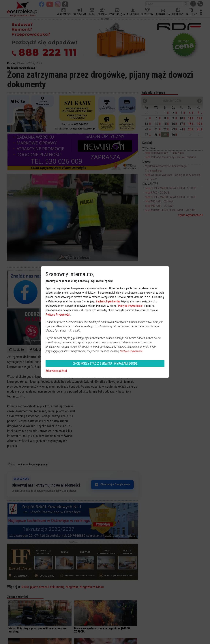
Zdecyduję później (56, 371)
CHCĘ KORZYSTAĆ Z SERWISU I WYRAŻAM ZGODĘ (105, 363)
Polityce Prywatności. (132, 351)
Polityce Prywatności (130, 306)
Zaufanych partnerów (108, 301)
